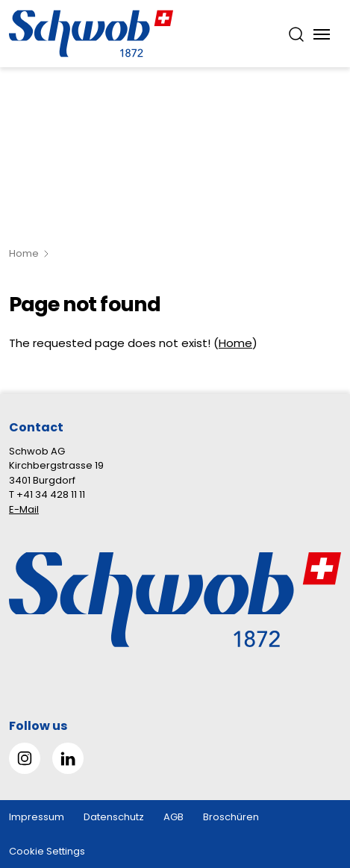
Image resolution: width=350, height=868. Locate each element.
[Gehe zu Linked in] (68, 758)
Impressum (37, 817)
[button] (314, 774)
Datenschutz (114, 817)
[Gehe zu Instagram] (25, 758)
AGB (174, 817)
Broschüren (231, 817)
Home (24, 253)
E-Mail (24, 509)
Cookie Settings (47, 851)
